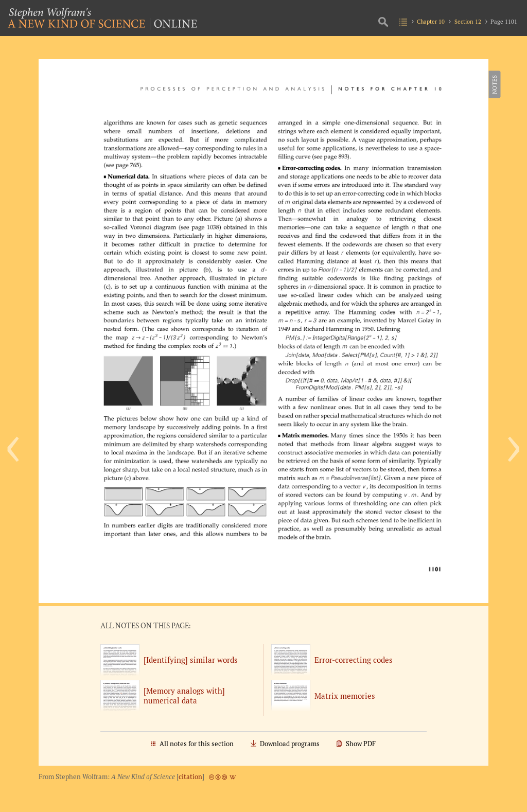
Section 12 (468, 21)
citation (190, 777)
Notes (494, 84)
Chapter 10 (431, 21)
